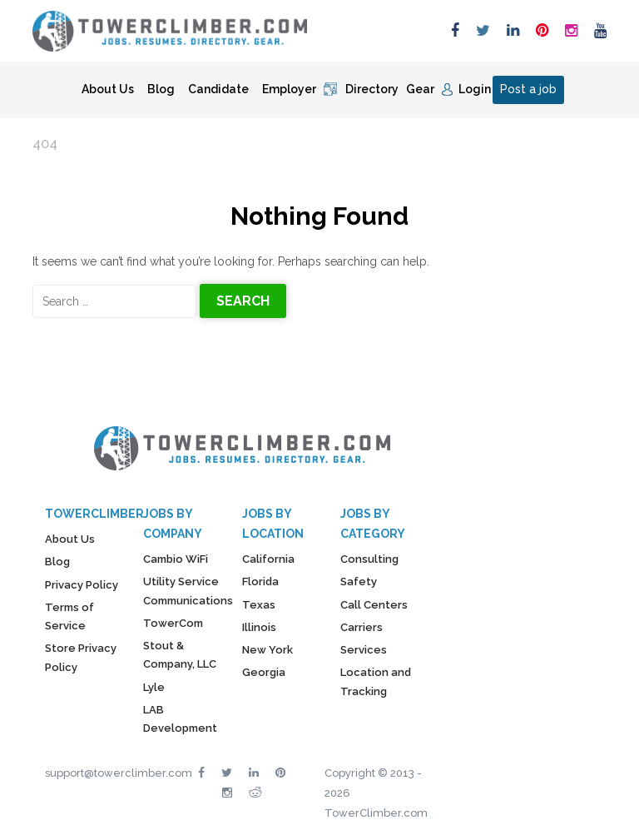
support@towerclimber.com (119, 773)
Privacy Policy (82, 585)
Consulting (369, 559)
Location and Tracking (376, 681)
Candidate (218, 89)
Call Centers (374, 605)
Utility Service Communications (188, 591)
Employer (289, 89)
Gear (420, 89)
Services (364, 650)
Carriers (362, 627)
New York (267, 650)
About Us (108, 89)
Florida (260, 582)
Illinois (259, 627)
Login (475, 89)
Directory (372, 89)
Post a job (528, 89)
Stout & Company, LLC (180, 655)
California (268, 559)
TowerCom (173, 623)
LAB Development (180, 719)
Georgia (264, 672)
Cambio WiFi (176, 559)
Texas (259, 605)
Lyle (154, 687)
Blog (161, 89)
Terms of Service (69, 616)
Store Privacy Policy (81, 657)
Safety (359, 582)
